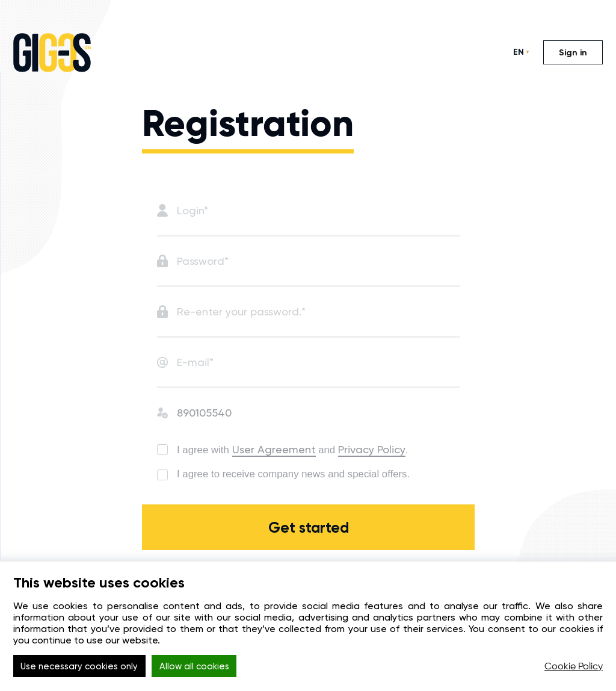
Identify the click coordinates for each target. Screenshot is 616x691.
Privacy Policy (385, 449)
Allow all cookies (209, 667)
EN (519, 52)
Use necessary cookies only (84, 667)
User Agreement (283, 449)
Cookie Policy (574, 667)
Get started (308, 543)
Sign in (573, 53)
